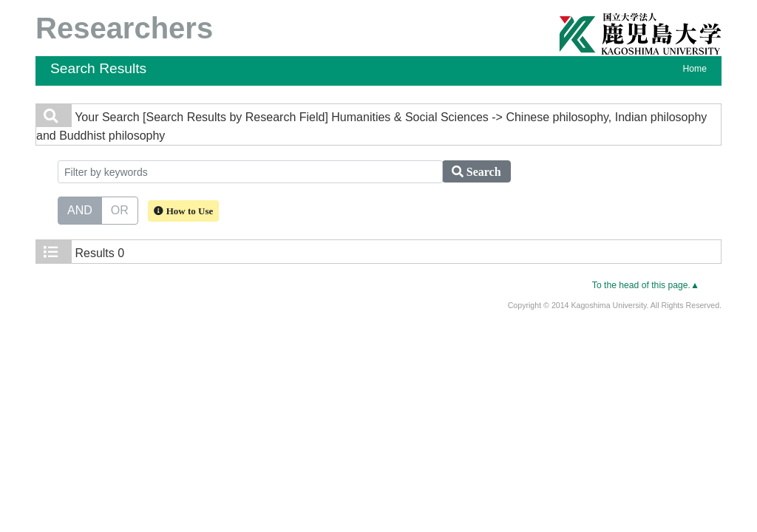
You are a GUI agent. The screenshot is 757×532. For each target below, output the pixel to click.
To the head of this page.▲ (646, 285)
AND (80, 209)
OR (120, 209)
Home (695, 69)
